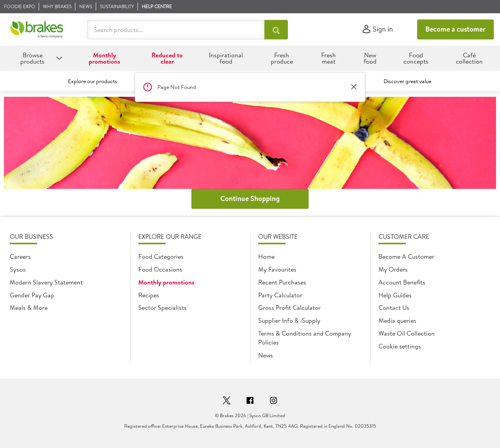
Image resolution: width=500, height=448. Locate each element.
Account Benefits (402, 282)
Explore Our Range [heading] (170, 236)
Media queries (397, 320)
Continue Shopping (250, 198)
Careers (20, 256)
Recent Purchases (282, 282)
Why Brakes (57, 6)
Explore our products (93, 81)
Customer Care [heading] (404, 236)
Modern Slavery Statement (46, 282)
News (86, 6)
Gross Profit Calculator (289, 308)
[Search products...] (276, 30)
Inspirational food (226, 58)
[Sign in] (377, 29)
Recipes (149, 295)
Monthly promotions (104, 58)
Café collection (469, 58)
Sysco (18, 269)
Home (266, 256)
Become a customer (455, 29)
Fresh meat (329, 58)
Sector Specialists (162, 308)
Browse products (32, 58)
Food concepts (416, 58)
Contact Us (394, 308)
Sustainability (117, 6)
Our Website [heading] (278, 236)
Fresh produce (282, 58)
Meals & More (29, 308)
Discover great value (407, 81)
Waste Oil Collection (407, 333)
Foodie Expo (20, 6)
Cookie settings (400, 346)
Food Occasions (160, 269)
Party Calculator (280, 295)
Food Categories (161, 256)
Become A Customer (406, 256)
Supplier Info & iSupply (289, 320)
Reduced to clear (167, 58)
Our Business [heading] (31, 236)
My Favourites (277, 269)
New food (370, 58)
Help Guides (395, 295)
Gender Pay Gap (32, 295)
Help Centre (157, 6)
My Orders (393, 269)
